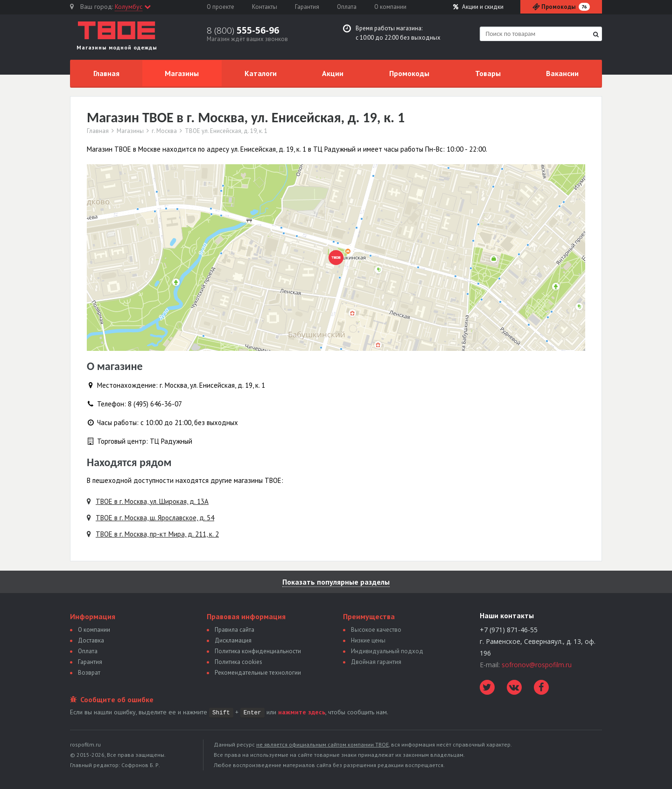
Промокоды (409, 73)
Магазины (182, 73)
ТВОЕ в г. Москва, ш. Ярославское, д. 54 (155, 518)
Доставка (91, 640)
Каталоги (261, 73)
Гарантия (307, 7)
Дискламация (233, 640)
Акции (478, 7)
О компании (390, 7)
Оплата (347, 7)
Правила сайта (234, 630)
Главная (106, 73)
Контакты (265, 7)
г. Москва (164, 131)
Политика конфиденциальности (258, 651)
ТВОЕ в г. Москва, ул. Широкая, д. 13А (152, 501)
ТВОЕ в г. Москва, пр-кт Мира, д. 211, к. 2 (157, 534)
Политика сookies (238, 662)
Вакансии (562, 73)
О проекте (220, 7)
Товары (488, 73)
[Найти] (596, 34)
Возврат (89, 673)
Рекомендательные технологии (258, 673)
